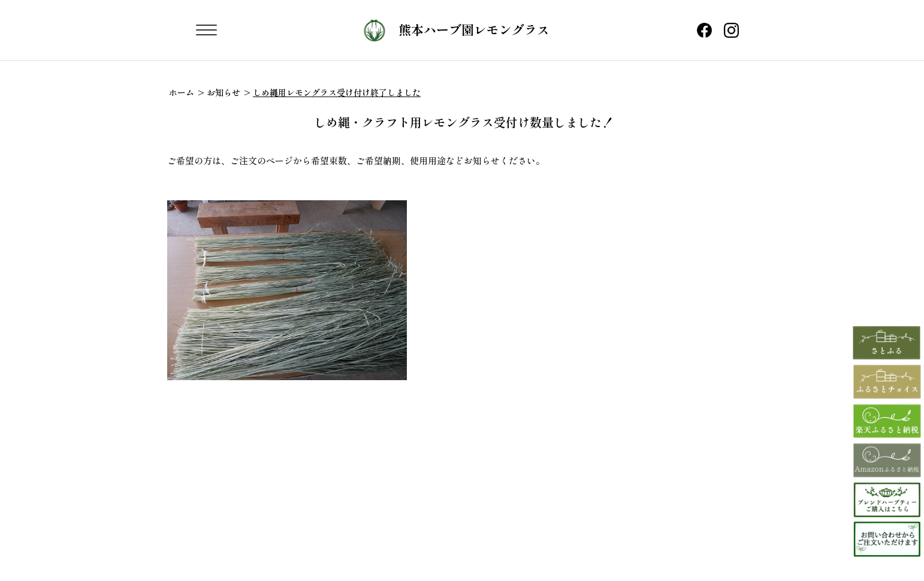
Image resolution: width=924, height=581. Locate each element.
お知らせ (224, 92)
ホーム (182, 92)
